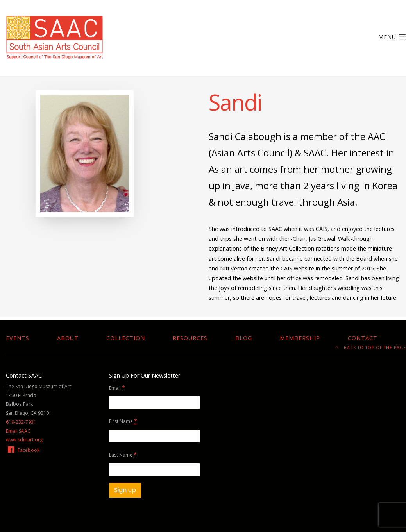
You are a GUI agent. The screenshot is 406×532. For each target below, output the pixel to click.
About (68, 338)
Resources (190, 338)
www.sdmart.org (24, 440)
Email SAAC (18, 431)
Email (117, 388)
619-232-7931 (21, 422)
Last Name (123, 454)
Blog (244, 338)
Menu (392, 37)
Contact (363, 338)
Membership (300, 338)
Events (18, 338)
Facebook (23, 450)
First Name (123, 421)
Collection (126, 338)
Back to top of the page (370, 348)
